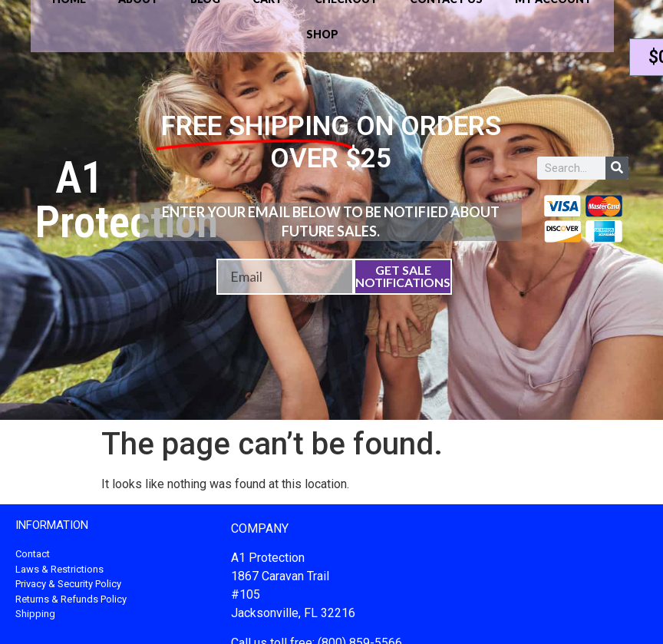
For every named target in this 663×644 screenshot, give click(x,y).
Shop (322, 34)
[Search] (617, 168)
